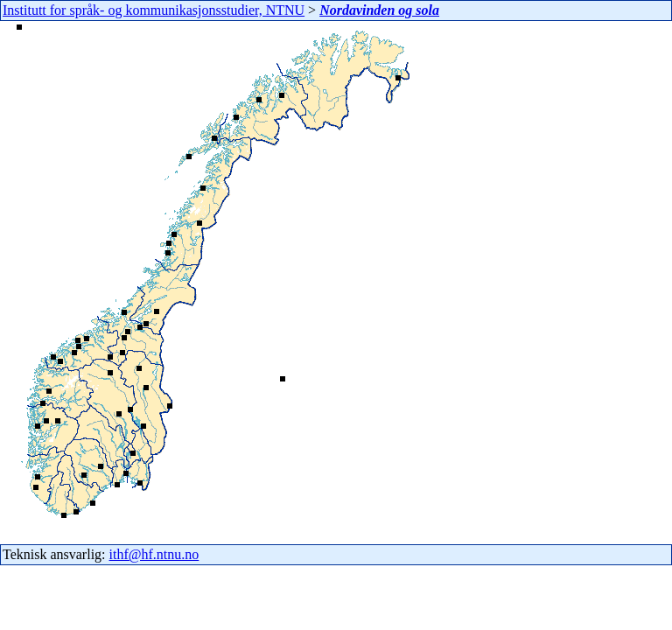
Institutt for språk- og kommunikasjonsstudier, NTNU (154, 10)
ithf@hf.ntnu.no (154, 554)
